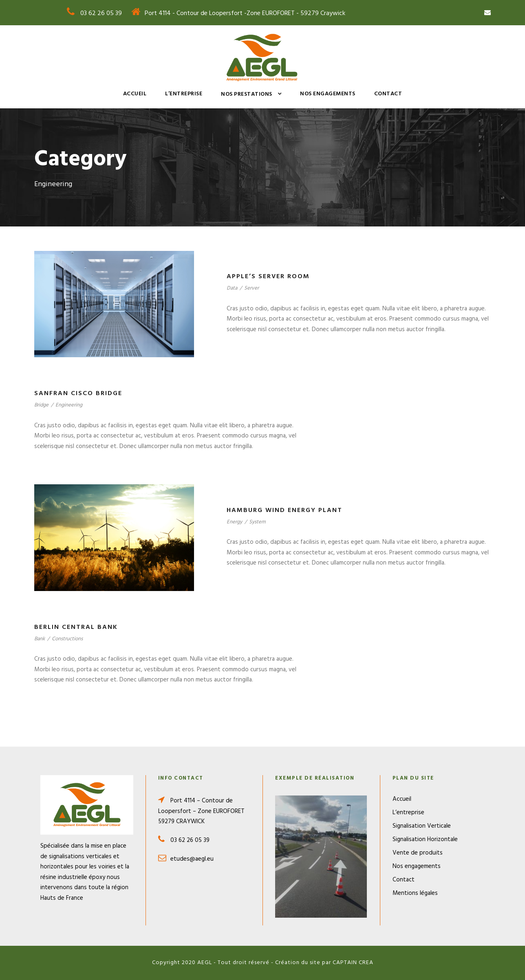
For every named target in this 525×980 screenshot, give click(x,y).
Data (232, 288)
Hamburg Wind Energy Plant (285, 510)
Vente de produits (418, 853)
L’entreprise (184, 94)
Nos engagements (328, 94)
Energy (234, 522)
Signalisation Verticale (422, 826)
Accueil (135, 94)
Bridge (41, 405)
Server (251, 288)
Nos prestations (247, 94)
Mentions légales (415, 893)
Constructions (67, 639)
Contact (388, 94)
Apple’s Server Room (268, 277)
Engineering (69, 405)
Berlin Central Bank (76, 627)
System (257, 522)
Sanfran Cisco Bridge (78, 393)
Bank (40, 639)
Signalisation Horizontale (425, 839)
